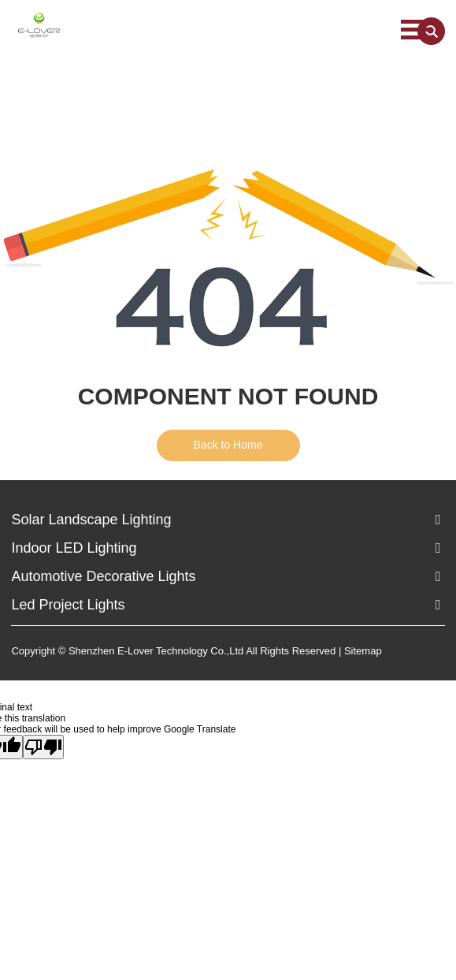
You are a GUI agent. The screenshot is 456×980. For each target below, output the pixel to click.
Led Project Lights (68, 605)
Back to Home (228, 445)
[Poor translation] (43, 747)
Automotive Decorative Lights (103, 576)
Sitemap (363, 651)
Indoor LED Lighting (74, 548)
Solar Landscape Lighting (91, 520)
